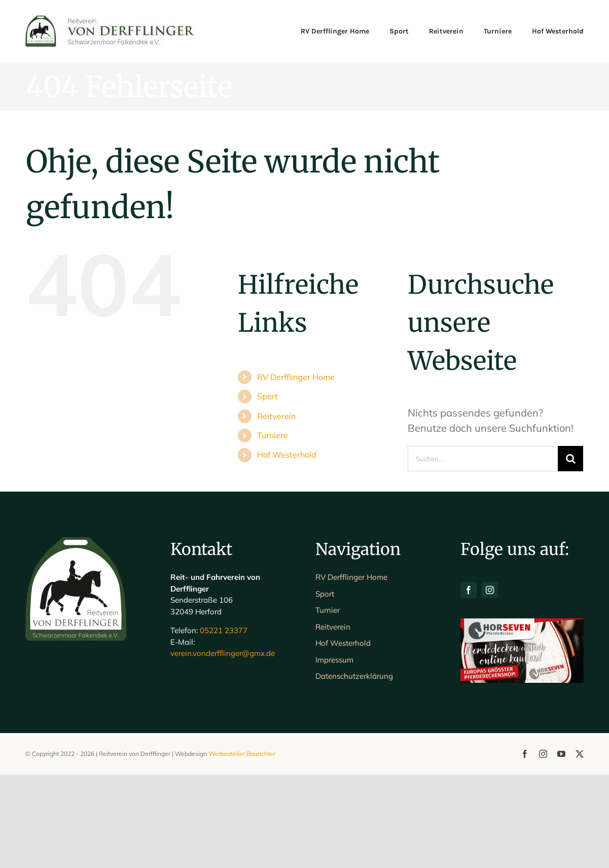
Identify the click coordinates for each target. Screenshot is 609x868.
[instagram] (490, 684)
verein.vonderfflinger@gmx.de (223, 747)
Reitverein (276, 416)
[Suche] (570, 459)
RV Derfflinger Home (296, 377)
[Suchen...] (483, 459)
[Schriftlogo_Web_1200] (111, 20)
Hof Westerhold (287, 455)
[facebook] (469, 684)
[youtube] (561, 847)
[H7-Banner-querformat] (522, 717)
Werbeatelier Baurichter (242, 847)
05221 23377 (224, 724)
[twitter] (580, 847)
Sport (267, 396)
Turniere (273, 435)
